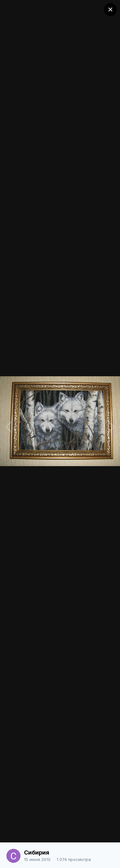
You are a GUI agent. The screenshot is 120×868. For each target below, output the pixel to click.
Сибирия (37, 852)
